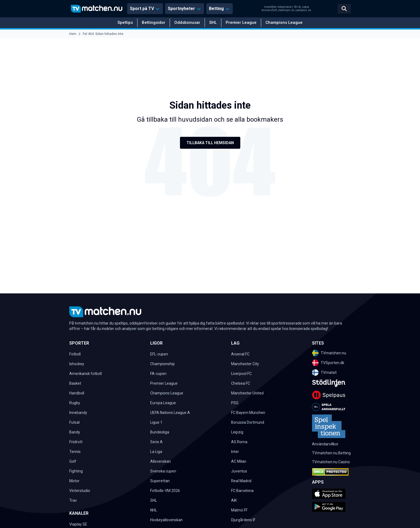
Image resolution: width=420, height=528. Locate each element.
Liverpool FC (241, 374)
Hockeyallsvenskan (166, 520)
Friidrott (76, 442)
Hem (73, 34)
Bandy (75, 432)
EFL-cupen (159, 354)
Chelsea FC (241, 383)
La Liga (156, 452)
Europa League (163, 403)
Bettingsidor (154, 22)
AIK (234, 500)
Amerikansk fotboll (86, 374)
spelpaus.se (303, 10)
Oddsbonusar (187, 22)
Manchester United (247, 393)
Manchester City (245, 364)
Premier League (241, 22)
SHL (213, 22)
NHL (154, 510)
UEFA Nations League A (170, 413)
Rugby (75, 403)
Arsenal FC (240, 354)
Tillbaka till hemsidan (210, 143)
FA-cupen (158, 374)
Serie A (156, 442)
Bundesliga (160, 432)
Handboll (77, 393)
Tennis (75, 452)
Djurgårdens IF (243, 520)
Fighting (76, 471)
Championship (163, 364)
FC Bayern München (248, 413)
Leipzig (237, 432)
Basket (75, 383)
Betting (216, 9)
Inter (235, 452)
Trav (73, 500)
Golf (73, 461)
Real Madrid (241, 481)
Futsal (74, 422)
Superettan (160, 481)
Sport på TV (142, 9)
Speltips (125, 22)
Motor (74, 481)
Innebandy (78, 413)
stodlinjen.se (286, 10)
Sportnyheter (181, 9)
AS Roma (239, 442)
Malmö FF (239, 510)
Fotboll (75, 354)
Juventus (239, 471)
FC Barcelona (242, 491)
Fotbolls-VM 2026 (165, 491)
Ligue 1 (156, 422)
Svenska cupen (163, 471)
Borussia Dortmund (248, 422)
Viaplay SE (78, 524)
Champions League (284, 22)
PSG (235, 403)
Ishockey (77, 364)
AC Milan (239, 461)
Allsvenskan (160, 461)
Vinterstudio (80, 491)
